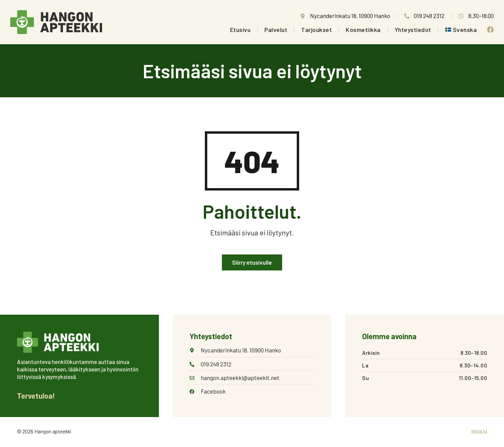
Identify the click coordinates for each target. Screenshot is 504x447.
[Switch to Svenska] (461, 30)
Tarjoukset (316, 30)
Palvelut (276, 30)
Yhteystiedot (413, 30)
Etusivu (240, 30)
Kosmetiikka (363, 30)
